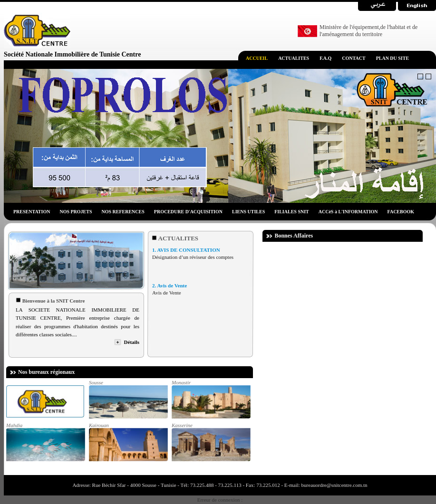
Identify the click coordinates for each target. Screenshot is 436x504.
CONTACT (354, 58)
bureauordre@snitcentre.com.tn (334, 485)
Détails (132, 342)
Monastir (211, 399)
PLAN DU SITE (392, 58)
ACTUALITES (294, 58)
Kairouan (128, 442)
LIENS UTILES (248, 212)
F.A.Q (325, 58)
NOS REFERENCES (123, 212)
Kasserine (211, 442)
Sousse (128, 399)
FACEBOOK (401, 212)
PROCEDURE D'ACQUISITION (188, 212)
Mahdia (45, 442)
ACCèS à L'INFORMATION (348, 212)
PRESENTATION (32, 212)
